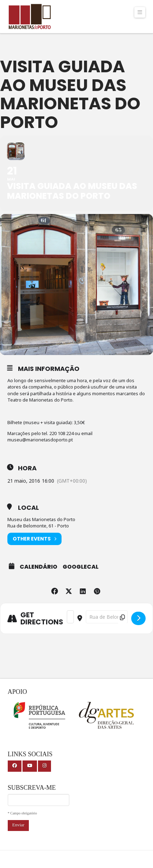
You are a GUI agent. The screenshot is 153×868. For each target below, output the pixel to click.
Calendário (39, 567)
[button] (140, 12)
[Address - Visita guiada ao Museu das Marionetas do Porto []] (70, 617)
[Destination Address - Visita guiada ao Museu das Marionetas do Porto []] (107, 617)
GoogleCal (81, 567)
